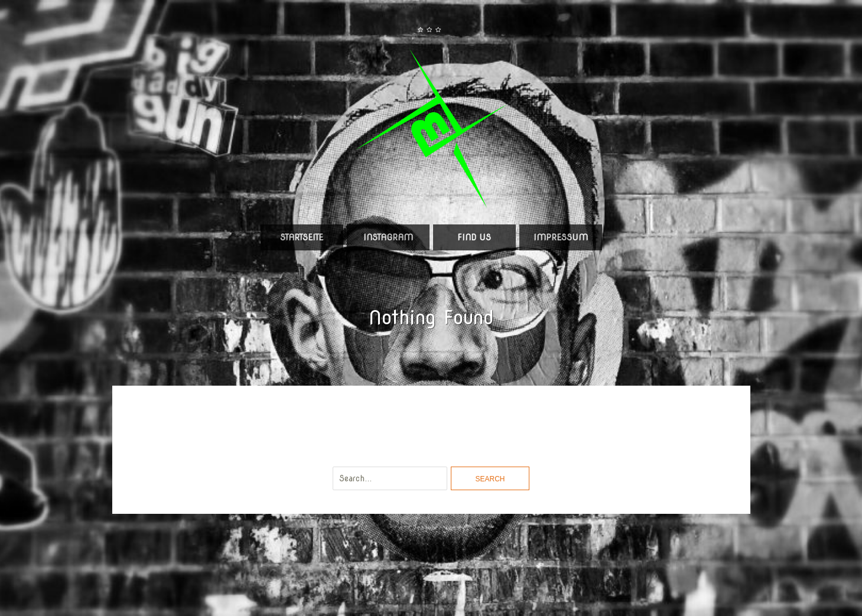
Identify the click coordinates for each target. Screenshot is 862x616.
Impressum (561, 237)
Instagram (388, 237)
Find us (474, 237)
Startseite (302, 237)
